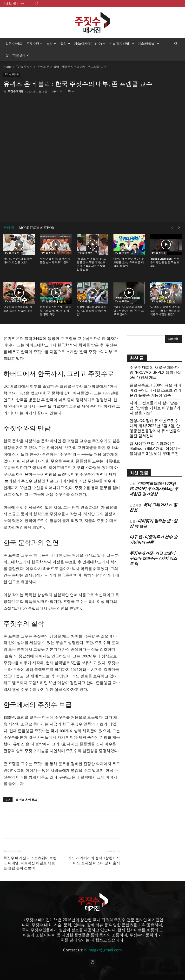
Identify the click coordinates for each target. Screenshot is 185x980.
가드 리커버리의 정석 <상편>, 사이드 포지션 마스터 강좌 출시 (94, 861)
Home (7, 67)
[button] (176, 44)
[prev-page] (172, 228)
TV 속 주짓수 (24, 67)
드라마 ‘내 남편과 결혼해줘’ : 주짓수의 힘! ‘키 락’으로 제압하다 (129, 311)
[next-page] (179, 228)
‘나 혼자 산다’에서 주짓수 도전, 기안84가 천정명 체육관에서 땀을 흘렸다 (165, 311)
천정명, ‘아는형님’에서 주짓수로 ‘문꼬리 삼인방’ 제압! (92, 311)
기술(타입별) (149, 44)
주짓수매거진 (16, 91)
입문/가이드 (14, 44)
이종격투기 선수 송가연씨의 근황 (154, 539)
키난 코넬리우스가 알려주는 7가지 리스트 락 (153, 558)
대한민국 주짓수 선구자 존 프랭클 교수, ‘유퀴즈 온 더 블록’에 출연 (129, 262)
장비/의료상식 (17, 55)
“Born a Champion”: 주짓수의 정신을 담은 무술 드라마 (165, 262)
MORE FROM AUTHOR (37, 228)
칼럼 (65, 44)
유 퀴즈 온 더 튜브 (26, 800)
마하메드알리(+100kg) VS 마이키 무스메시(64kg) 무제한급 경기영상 (154, 489)
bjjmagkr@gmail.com (103, 950)
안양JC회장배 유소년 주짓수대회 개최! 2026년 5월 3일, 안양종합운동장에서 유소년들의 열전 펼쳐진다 (155, 428)
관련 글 (9, 228)
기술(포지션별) (122, 44)
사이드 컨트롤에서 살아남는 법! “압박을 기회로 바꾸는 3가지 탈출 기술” (155, 408)
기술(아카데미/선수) (90, 44)
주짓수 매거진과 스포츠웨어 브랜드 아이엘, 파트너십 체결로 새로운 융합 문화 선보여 (30, 863)
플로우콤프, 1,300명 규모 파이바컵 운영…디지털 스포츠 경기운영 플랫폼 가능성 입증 (155, 390)
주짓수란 (35, 44)
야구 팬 (136, 537)
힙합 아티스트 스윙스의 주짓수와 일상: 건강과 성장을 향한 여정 (56, 311)
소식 (51, 44)
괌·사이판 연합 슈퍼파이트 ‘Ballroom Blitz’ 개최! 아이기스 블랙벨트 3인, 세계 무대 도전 (155, 449)
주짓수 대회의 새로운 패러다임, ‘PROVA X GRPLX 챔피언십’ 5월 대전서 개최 (156, 372)
